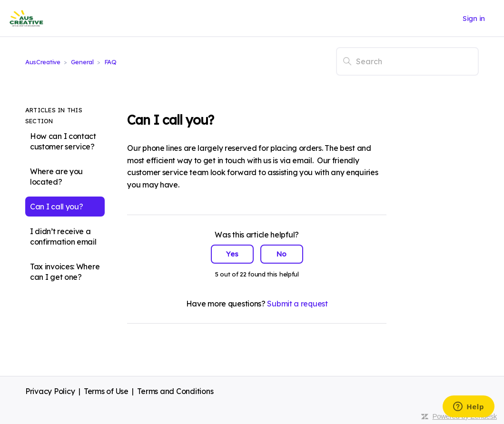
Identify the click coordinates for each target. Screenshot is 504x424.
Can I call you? (57, 207)
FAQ (110, 62)
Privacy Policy (50, 391)
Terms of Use (106, 391)
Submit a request (297, 304)
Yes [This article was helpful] (232, 254)
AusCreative (43, 62)
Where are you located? (56, 177)
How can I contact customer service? (63, 141)
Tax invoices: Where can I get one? (65, 272)
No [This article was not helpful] (282, 254)
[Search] (407, 61)
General (82, 62)
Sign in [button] (474, 18)
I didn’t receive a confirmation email (63, 237)
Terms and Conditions (175, 391)
